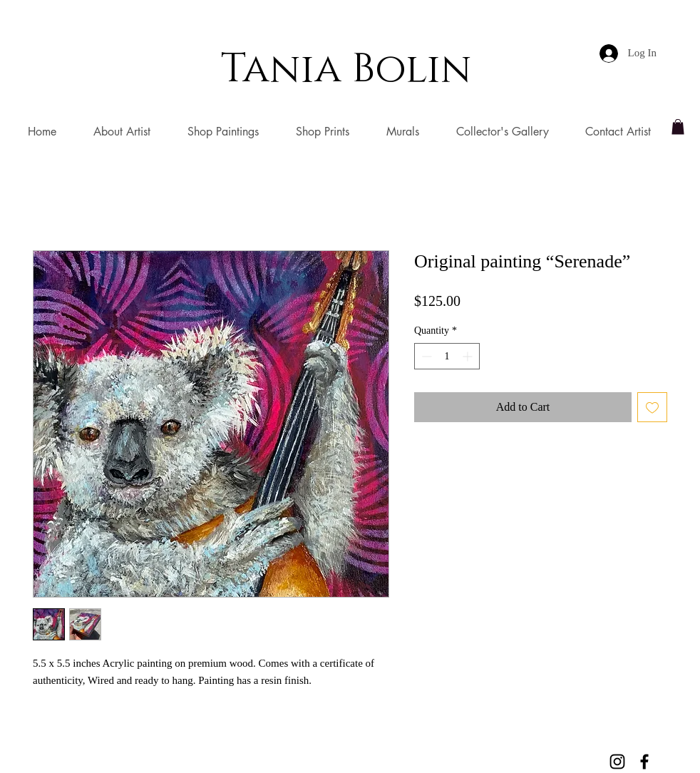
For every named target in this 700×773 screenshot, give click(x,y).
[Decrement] (425, 356)
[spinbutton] (447, 356)
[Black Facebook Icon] (644, 762)
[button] (678, 127)
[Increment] (469, 356)
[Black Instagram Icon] (617, 762)
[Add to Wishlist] (652, 407)
